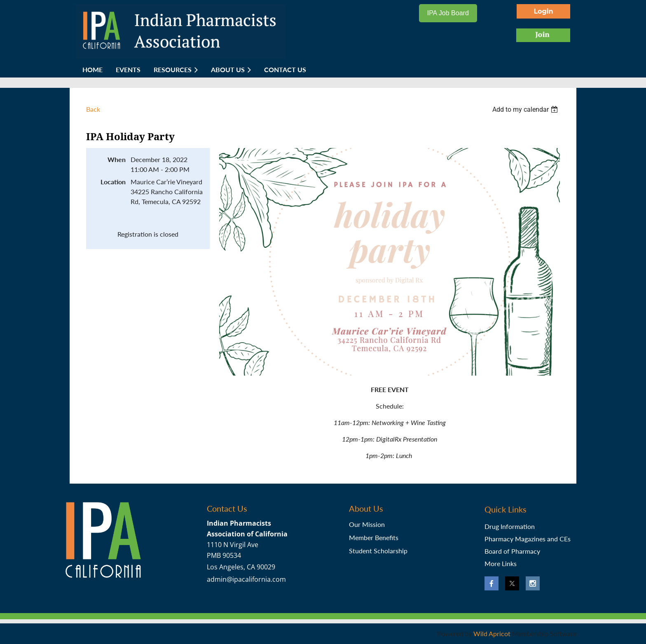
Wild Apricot (492, 633)
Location (113, 182)
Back (93, 109)
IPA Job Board (448, 13)
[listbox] (526, 109)
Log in (543, 11)
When (117, 159)
